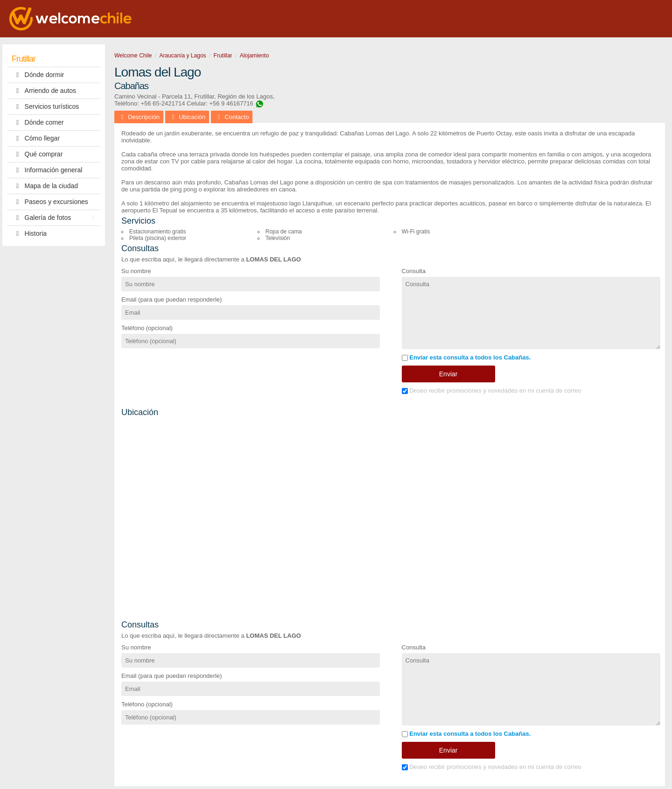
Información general (47, 170)
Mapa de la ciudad (45, 186)
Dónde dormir (38, 75)
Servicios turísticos (45, 107)
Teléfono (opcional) (147, 328)
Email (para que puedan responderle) (171, 299)
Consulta (414, 271)
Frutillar (24, 59)
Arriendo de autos (44, 91)
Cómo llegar (36, 138)
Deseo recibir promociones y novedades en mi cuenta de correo (492, 391)
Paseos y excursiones (50, 202)
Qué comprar (37, 154)
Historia (29, 234)
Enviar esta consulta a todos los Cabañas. (466, 357)
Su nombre (136, 271)
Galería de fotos (56, 218)
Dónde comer (38, 123)
